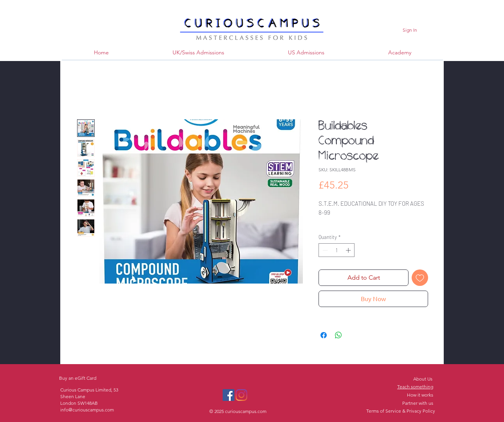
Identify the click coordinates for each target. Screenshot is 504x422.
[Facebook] (229, 395)
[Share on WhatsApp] (338, 335)
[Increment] (349, 250)
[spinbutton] (337, 250)
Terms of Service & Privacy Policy (401, 411)
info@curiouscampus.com (87, 410)
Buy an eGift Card (78, 378)
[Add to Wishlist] (420, 278)
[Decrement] (324, 250)
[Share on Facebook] (324, 335)
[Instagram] (241, 395)
